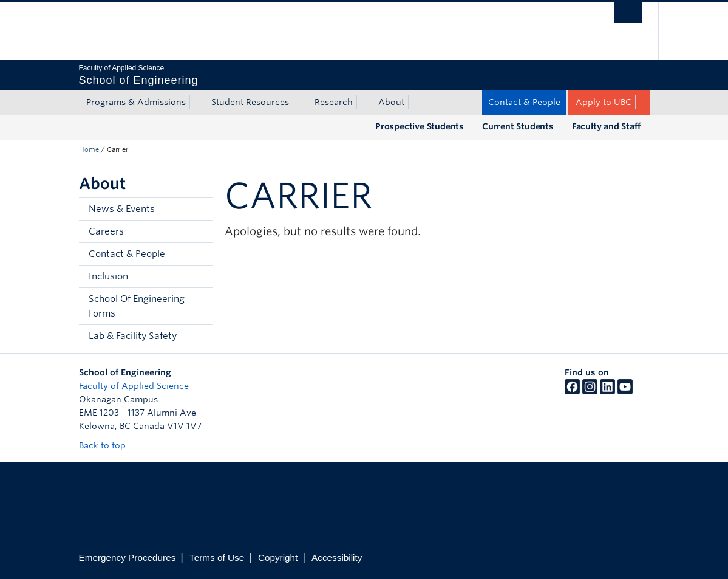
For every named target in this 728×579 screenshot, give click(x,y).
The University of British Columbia (108, 31)
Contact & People (524, 102)
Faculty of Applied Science (134, 386)
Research (334, 102)
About (391, 102)
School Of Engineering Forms (137, 306)
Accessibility (337, 557)
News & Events (122, 209)
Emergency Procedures (128, 557)
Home (89, 149)
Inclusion (108, 276)
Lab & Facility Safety (133, 336)
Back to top (108, 445)
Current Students (518, 126)
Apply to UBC (604, 102)
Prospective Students (420, 126)
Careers (106, 231)
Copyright (278, 557)
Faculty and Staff (606, 126)
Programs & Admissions (136, 102)
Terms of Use (217, 557)
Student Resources (250, 102)
